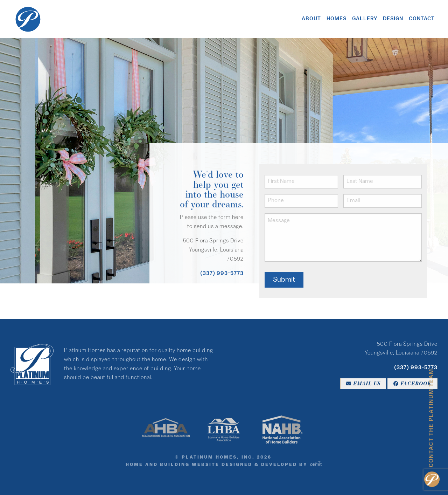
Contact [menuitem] (422, 19)
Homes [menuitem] (337, 19)
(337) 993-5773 (222, 274)
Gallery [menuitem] (365, 19)
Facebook (412, 383)
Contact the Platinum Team (432, 418)
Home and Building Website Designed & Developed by (224, 465)
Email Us (363, 383)
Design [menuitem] (393, 19)
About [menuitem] (311, 19)
